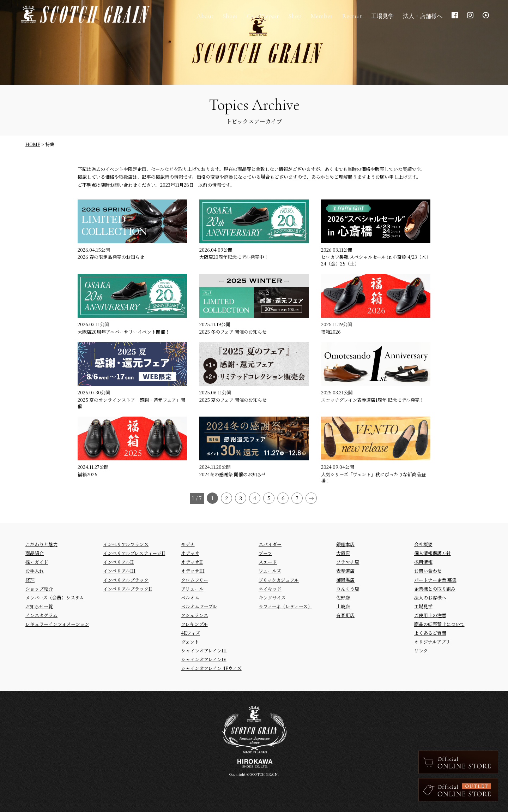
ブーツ (265, 553)
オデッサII (192, 562)
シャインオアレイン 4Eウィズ (211, 668)
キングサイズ (272, 598)
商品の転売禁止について (439, 624)
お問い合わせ (428, 571)
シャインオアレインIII (204, 650)
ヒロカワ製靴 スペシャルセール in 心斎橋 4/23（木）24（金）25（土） (375, 260)
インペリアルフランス (126, 544)
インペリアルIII (119, 571)
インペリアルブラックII (128, 589)
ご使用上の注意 (430, 615)
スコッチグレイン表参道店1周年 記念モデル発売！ (373, 400)
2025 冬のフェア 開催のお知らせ (233, 332)
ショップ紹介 (39, 589)
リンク (421, 650)
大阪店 (343, 553)
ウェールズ (270, 571)
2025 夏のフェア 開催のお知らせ (233, 400)
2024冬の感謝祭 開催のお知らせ (233, 474)
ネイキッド (270, 589)
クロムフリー (195, 580)
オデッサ (190, 553)
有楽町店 (345, 615)
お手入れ (35, 571)
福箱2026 (331, 332)
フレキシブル (194, 624)
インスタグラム (41, 615)
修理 (30, 580)
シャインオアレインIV (204, 659)
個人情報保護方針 (433, 553)
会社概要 (423, 544)
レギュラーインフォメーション (57, 624)
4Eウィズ (190, 633)
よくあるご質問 (430, 633)
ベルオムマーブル (199, 606)
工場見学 (423, 606)
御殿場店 (345, 580)
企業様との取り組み (435, 589)
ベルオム (190, 598)
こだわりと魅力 (41, 544)
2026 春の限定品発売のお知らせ (111, 257)
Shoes (227, 18)
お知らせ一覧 (39, 606)
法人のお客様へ (430, 598)
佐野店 (343, 598)
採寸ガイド (37, 562)
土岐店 (343, 606)
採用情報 (423, 562)
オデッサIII (193, 571)
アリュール (192, 589)
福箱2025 (87, 474)
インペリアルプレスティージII (134, 553)
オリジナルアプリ (432, 642)
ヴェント (190, 642)
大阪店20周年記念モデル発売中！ (234, 257)
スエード (268, 562)
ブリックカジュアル (279, 580)
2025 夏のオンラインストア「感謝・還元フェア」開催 (131, 403)
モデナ (188, 544)
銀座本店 (345, 544)
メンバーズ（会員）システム (55, 598)
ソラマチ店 (348, 562)
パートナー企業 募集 (435, 580)
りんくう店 (348, 589)
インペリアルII (118, 562)
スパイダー (270, 544)
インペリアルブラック (126, 580)
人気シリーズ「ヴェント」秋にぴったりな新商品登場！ (373, 477)
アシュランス (195, 615)
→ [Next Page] (311, 498)
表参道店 (345, 571)
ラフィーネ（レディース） (285, 606)
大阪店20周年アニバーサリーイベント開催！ (124, 332)
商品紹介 (35, 553)
